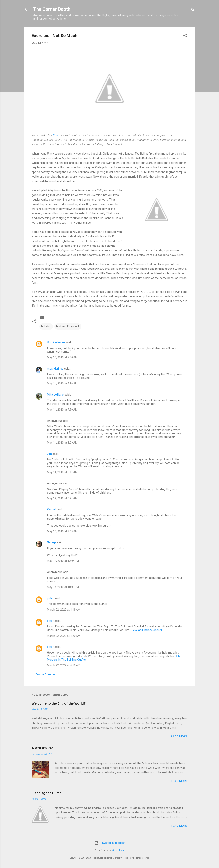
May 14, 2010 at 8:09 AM (62, 443)
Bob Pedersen (56, 342)
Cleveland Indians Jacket (146, 630)
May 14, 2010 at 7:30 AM (62, 357)
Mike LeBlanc (55, 395)
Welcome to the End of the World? (59, 703)
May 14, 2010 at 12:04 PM (63, 561)
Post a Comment (46, 675)
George (52, 542)
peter (50, 598)
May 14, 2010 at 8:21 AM (62, 498)
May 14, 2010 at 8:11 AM (62, 472)
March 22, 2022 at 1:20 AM (64, 636)
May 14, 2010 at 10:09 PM (63, 587)
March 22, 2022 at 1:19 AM (64, 610)
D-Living (46, 327)
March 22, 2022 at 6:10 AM (64, 665)
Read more (179, 736)
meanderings (55, 369)
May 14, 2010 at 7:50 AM (62, 410)
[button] (185, 36)
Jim (49, 454)
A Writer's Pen (43, 748)
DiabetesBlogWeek (68, 327)
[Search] (193, 10)
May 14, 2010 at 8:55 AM (62, 531)
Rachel (51, 509)
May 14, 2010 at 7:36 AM (62, 384)
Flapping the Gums (47, 793)
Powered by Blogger (109, 843)
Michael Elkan (118, 850)
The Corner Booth (52, 9)
